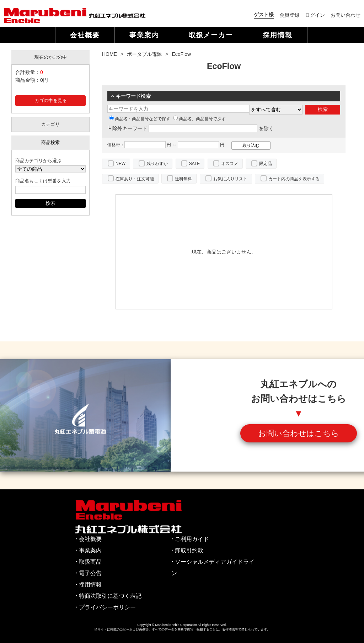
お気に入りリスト (230, 179)
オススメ (230, 164)
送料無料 (183, 179)
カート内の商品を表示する (294, 179)
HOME (109, 54)
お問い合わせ (346, 15)
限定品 (266, 164)
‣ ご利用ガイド (190, 539)
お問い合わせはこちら (299, 433)
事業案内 (144, 35)
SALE (195, 164)
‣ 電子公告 (89, 573)
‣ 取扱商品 (89, 562)
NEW (121, 164)
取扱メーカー (211, 35)
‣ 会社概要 (89, 539)
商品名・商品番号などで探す (140, 119)
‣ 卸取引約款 (187, 550)
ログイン (315, 15)
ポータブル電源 (144, 54)
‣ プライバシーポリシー (106, 607)
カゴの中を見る (51, 101)
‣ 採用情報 (89, 584)
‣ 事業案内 (89, 550)
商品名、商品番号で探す (199, 119)
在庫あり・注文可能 (135, 179)
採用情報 (278, 35)
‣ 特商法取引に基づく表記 (108, 596)
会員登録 (289, 15)
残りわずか (157, 164)
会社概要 (85, 35)
